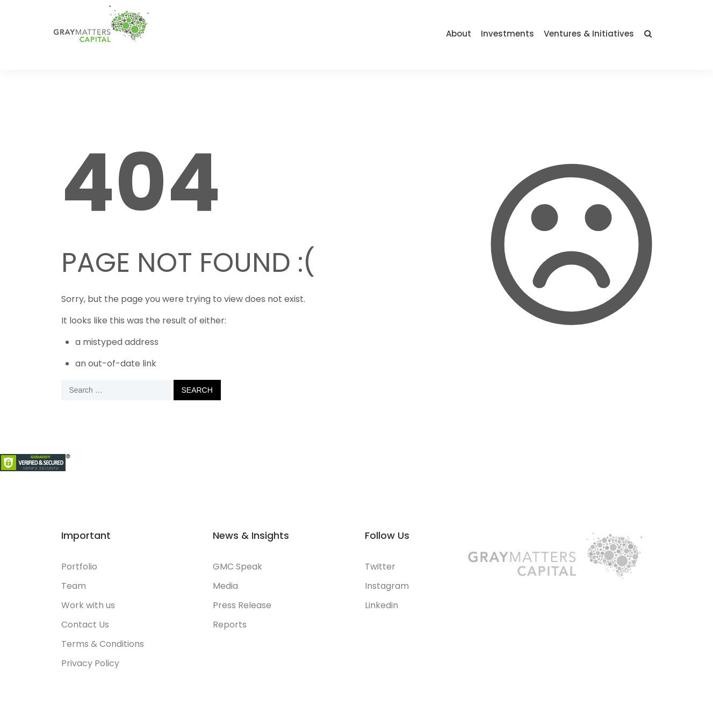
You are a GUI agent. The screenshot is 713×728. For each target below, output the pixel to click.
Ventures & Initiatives (589, 34)
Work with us (88, 605)
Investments (507, 34)
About (459, 34)
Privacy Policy (90, 663)
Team (74, 586)
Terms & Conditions (103, 644)
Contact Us (85, 625)
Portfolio (79, 567)
